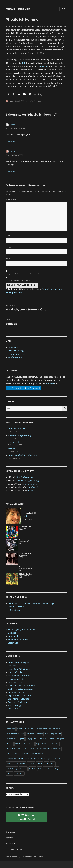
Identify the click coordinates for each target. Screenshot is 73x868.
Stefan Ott (13, 643)
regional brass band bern (49, 749)
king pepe (31, 739)
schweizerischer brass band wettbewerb (26, 759)
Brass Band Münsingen (19, 669)
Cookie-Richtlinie (14, 849)
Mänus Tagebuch (18, 9)
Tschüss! (12, 449)
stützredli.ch (14, 610)
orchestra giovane (16, 692)
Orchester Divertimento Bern (22, 686)
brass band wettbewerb (48, 729)
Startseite (10, 832)
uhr (46, 764)
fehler (40, 734)
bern (20, 729)
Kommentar (12, 200)
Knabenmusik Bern (17, 679)
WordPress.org (15, 357)
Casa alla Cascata (16, 607)
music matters (15, 682)
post (26, 749)
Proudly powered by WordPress (33, 857)
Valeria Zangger (15, 705)
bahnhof (11, 729)
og (38, 744)
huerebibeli (12, 739)
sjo (49, 759)
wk (40, 769)
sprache (57, 759)
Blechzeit (12, 666)
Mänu (13, 151)
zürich (9, 774)
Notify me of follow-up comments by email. (22, 274)
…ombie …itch (15, 442)
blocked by (26, 817)
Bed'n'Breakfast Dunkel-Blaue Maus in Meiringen (32, 603)
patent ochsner (14, 749)
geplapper (56, 734)
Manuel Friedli (15, 101)
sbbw (15, 754)
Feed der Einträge (16, 351)
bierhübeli (29, 729)
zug (57, 769)
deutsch (30, 734)
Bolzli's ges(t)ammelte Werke (22, 630)
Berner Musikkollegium (19, 662)
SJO (23, 63)
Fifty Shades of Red (17, 429)
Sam (13, 125)
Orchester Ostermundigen (20, 689)
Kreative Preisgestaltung (20, 435)
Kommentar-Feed (17, 354)
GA (47, 734)
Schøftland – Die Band (19, 699)
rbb (33, 749)
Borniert (12, 633)
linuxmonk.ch (15, 636)
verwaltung (12, 769)
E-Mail (10, 247)
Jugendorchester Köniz (19, 676)
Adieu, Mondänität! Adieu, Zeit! (23, 455)
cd (22, 734)
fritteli (26, 516)
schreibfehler (37, 754)
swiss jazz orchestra (16, 764)
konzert (43, 739)
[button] (8, 94)
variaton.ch (13, 709)
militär (10, 744)
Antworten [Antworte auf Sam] (11, 141)
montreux (20, 744)
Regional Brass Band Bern (20, 696)
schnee (24, 754)
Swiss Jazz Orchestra (18, 702)
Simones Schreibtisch (18, 639)
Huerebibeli (43, 66)
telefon (31, 764)
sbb (8, 754)
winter (32, 769)
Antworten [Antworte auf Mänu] (11, 171)
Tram (39, 764)
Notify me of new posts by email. (18, 280)
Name (9, 236)
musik (31, 744)
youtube (48, 769)
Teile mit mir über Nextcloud (23, 388)
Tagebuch (38, 101)
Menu (63, 9)
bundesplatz (13, 734)
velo (53, 764)
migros (60, 739)
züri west (19, 774)
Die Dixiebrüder (15, 672)
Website (10, 259)
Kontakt (50, 383)
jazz (22, 739)
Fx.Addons (11, 844)
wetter (23, 769)
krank (52, 739)
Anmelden (13, 347)
